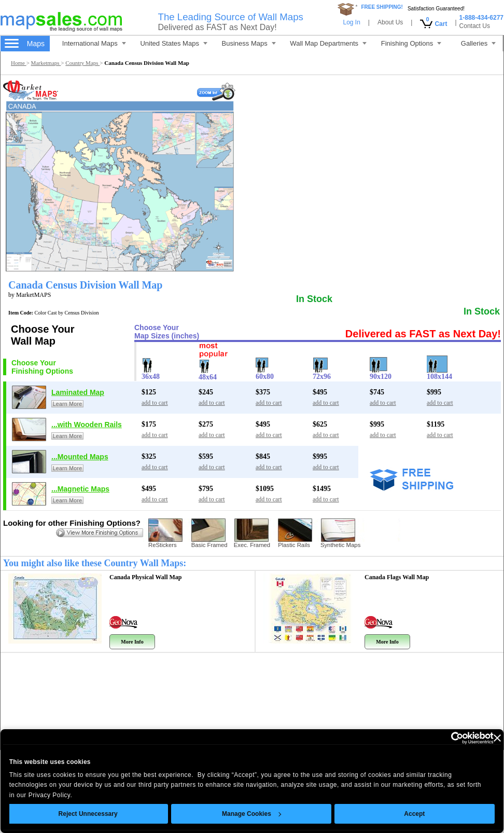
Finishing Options (411, 43)
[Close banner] (497, 738)
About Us (390, 22)
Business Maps (249, 43)
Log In (351, 22)
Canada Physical (145, 577)
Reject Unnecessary (88, 814)
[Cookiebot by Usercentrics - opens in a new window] (448, 738)
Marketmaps (46, 63)
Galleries (478, 43)
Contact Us (475, 26)
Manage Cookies (251, 814)
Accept (415, 814)
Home (19, 63)
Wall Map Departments (328, 43)
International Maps (94, 43)
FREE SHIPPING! (382, 7)
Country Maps (82, 63)
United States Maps (173, 43)
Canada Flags (397, 577)
